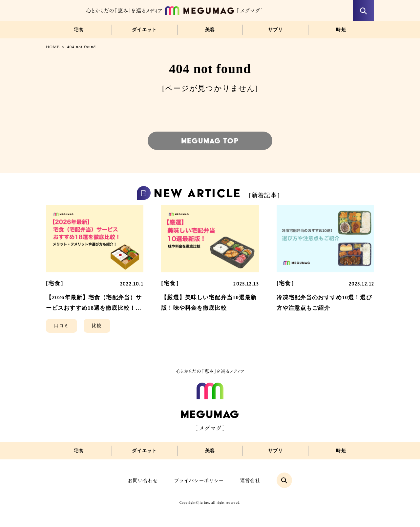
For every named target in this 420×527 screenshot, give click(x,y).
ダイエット (144, 30)
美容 (210, 30)
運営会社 (250, 481)
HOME (53, 47)
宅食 (79, 30)
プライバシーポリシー (199, 481)
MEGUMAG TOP (210, 141)
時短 (341, 30)
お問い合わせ (143, 481)
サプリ (276, 30)
